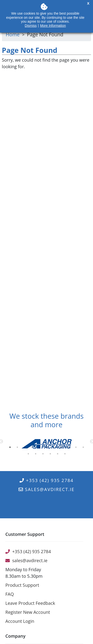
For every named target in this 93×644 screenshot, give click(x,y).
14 (44, 455)
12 (29, 455)
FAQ (10, 594)
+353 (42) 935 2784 (46, 480)
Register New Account (28, 612)
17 (66, 455)
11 (84, 448)
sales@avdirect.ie (47, 489)
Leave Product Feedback (30, 603)
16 (59, 455)
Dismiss (31, 26)
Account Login (20, 621)
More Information (53, 26)
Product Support (22, 585)
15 (51, 455)
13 (37, 455)
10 (77, 448)
